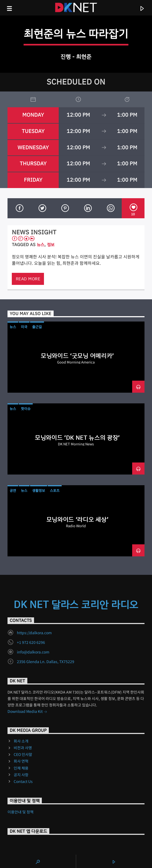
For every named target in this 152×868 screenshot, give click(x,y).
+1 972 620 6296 (31, 642)
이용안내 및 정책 (21, 812)
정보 (51, 244)
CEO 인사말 (23, 754)
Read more (28, 279)
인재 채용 (21, 768)
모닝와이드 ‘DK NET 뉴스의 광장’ (77, 438)
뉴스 (41, 244)
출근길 (37, 327)
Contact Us (23, 781)
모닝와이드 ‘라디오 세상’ (77, 519)
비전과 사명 (23, 748)
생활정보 (39, 490)
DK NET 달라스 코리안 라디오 (76, 605)
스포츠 (55, 490)
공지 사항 (21, 775)
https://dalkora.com (34, 633)
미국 (24, 327)
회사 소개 (21, 741)
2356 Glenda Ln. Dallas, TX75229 (46, 661)
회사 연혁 (21, 761)
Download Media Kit (27, 712)
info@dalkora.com (33, 652)
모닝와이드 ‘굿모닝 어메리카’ (77, 356)
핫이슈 (26, 409)
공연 (13, 490)
